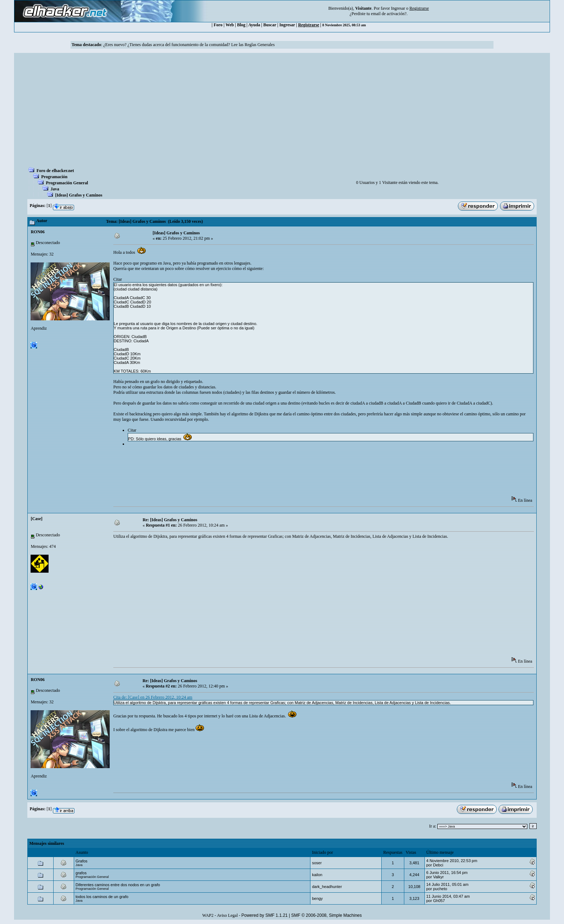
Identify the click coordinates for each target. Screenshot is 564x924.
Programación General (67, 183)
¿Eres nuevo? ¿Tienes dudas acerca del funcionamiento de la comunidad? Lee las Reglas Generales (189, 45)
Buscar (270, 25)
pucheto (440, 889)
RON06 (38, 232)
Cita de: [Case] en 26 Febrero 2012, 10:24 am (153, 697)
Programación (54, 177)
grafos (81, 873)
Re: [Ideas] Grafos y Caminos (170, 520)
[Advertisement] (282, 112)
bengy (317, 898)
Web (230, 25)
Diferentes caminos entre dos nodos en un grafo (118, 885)
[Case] (37, 519)
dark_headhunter (327, 887)
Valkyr (438, 877)
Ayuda (254, 25)
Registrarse (309, 25)
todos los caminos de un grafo (102, 897)
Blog (241, 25)
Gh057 (439, 901)
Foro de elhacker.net (55, 171)
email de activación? (389, 14)
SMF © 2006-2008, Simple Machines (327, 915)
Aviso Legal (227, 915)
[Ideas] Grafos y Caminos (79, 195)
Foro (218, 25)
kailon (317, 875)
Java (55, 189)
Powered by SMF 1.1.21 (265, 915)
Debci (438, 865)
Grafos (81, 861)
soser (317, 863)
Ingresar (398, 8)
